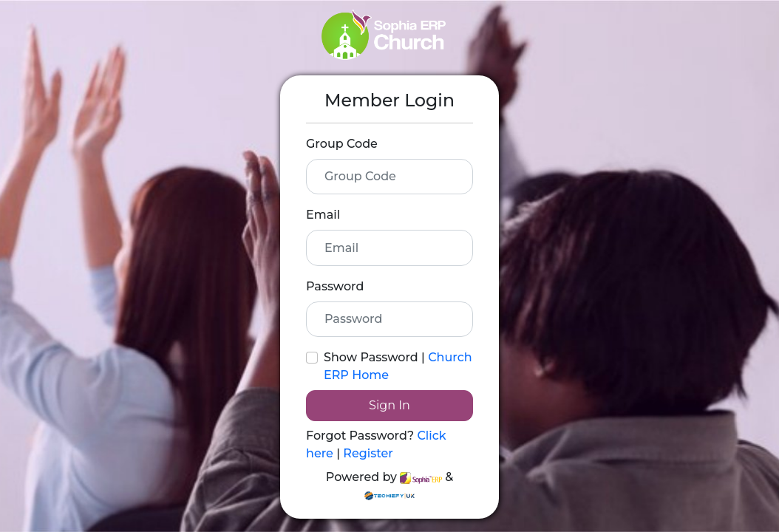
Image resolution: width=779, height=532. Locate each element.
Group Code (342, 144)
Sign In (389, 405)
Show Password (371, 357)
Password (335, 286)
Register (368, 453)
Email (323, 215)
